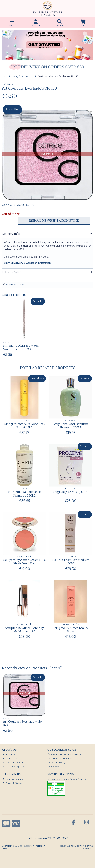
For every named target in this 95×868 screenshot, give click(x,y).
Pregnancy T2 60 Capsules (70, 492)
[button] (90, 113)
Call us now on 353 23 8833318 (47, 838)
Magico (71, 846)
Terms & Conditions (14, 779)
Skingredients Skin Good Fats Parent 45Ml (25, 426)
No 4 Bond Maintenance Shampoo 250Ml (24, 494)
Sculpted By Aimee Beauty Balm (70, 630)
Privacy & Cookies (13, 783)
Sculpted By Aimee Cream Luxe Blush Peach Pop (25, 562)
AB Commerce (87, 847)
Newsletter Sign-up (14, 767)
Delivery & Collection (60, 759)
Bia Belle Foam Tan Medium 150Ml (71, 562)
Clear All (55, 668)
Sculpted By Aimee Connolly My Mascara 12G (24, 630)
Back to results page (16, 285)
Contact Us (10, 759)
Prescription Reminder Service (65, 754)
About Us (9, 754)
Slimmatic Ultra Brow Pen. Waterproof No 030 (21, 347)
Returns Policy (57, 763)
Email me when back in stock (54, 221)
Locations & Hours (14, 763)
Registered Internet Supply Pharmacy (68, 779)
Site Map (54, 767)
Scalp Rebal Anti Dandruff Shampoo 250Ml (70, 426)
